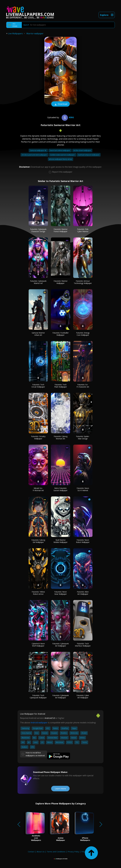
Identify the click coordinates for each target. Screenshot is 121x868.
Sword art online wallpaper (60, 150)
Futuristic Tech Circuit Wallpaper (38, 386)
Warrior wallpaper (35, 33)
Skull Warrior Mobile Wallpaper (60, 541)
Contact (31, 852)
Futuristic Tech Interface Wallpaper (83, 645)
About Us (41, 852)
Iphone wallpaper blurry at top (60, 159)
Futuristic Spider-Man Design (83, 437)
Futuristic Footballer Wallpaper (61, 334)
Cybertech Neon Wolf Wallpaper (38, 645)
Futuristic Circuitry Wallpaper (38, 437)
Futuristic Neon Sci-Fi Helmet (83, 489)
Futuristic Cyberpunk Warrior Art (38, 282)
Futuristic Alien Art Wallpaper (83, 593)
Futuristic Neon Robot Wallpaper (83, 541)
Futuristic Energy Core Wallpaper (83, 334)
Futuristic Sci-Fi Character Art (83, 386)
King (67, 117)
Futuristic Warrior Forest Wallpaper (61, 230)
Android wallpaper (39, 723)
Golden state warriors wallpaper (63, 155)
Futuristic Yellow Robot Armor (38, 593)
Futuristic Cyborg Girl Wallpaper (38, 541)
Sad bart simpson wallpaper (89, 155)
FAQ (83, 852)
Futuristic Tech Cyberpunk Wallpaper (38, 696)
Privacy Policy (73, 852)
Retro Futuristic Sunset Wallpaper (60, 489)
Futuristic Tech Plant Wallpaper (61, 386)
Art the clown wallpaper (82, 150)
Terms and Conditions (56, 852)
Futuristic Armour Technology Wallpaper (83, 282)
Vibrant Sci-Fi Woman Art (38, 489)
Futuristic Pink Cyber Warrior (83, 230)
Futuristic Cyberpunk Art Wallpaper (61, 645)
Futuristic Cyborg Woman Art (61, 437)
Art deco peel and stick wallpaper (34, 155)
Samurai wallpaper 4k (38, 150)
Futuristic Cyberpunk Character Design (38, 230)
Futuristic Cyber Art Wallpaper (83, 696)
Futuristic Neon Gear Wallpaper (61, 593)
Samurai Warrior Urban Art (38, 334)
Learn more (60, 789)
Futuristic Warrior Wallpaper (61, 282)
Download (60, 104)
